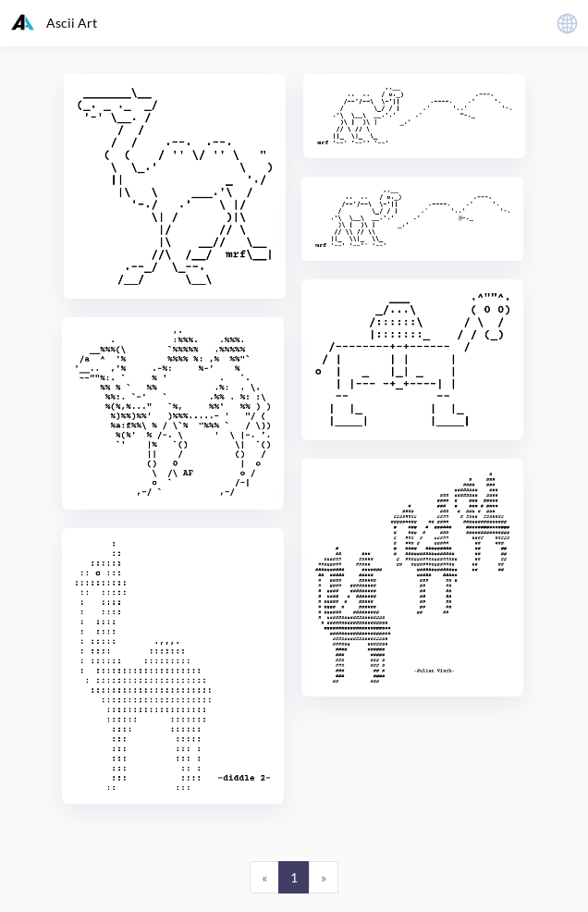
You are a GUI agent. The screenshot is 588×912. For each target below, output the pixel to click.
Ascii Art (54, 22)
